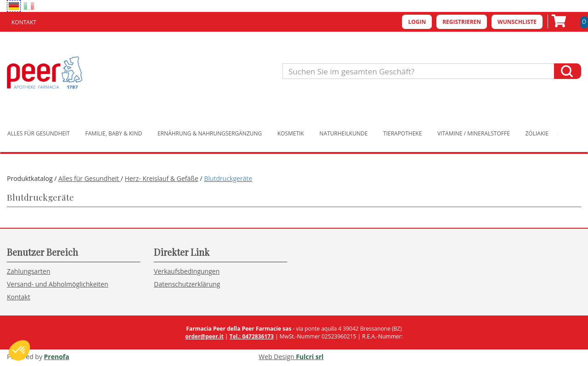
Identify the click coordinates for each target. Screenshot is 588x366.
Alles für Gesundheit (90, 178)
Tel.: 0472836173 (251, 336)
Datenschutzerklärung (187, 284)
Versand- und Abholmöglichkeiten (58, 284)
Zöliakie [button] (537, 133)
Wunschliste (517, 22)
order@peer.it (204, 336)
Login (417, 22)
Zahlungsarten (28, 271)
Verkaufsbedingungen (187, 271)
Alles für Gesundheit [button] (39, 133)
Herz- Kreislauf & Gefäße (162, 178)
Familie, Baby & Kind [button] (114, 133)
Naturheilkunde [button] (343, 133)
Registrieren (462, 22)
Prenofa (57, 357)
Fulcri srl (310, 357)
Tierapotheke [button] (402, 133)
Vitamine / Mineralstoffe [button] (474, 133)
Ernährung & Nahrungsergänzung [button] (210, 133)
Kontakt (24, 22)
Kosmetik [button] (291, 133)
